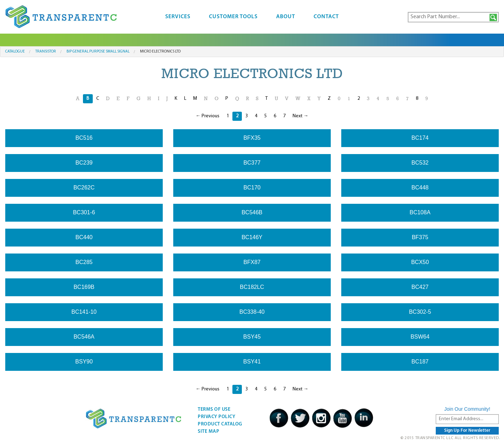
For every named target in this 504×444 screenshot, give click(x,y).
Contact (326, 17)
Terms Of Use (214, 410)
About (286, 17)
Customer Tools (233, 17)
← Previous (208, 116)
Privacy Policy (216, 417)
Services (178, 17)
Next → (300, 116)
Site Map (208, 432)
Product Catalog (220, 424)
